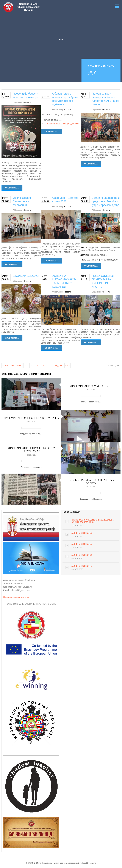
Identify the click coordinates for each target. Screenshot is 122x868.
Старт (5, 366)
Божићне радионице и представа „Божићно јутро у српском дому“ (106, 201)
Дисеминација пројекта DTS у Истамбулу (31, 450)
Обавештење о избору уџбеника (63, 124)
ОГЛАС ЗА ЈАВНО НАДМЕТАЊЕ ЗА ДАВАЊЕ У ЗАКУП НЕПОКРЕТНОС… (93, 521)
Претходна (16, 366)
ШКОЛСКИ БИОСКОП (27, 276)
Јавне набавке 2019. (82, 566)
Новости (28, 102)
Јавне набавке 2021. (82, 544)
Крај (68, 366)
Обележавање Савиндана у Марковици (22, 201)
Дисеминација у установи (91, 386)
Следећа (58, 366)
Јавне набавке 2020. (82, 555)
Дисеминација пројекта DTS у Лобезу (91, 482)
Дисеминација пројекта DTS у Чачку (31, 418)
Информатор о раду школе (16, 597)
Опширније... (12, 188)
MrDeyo (93, 863)
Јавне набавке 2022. (82, 533)
